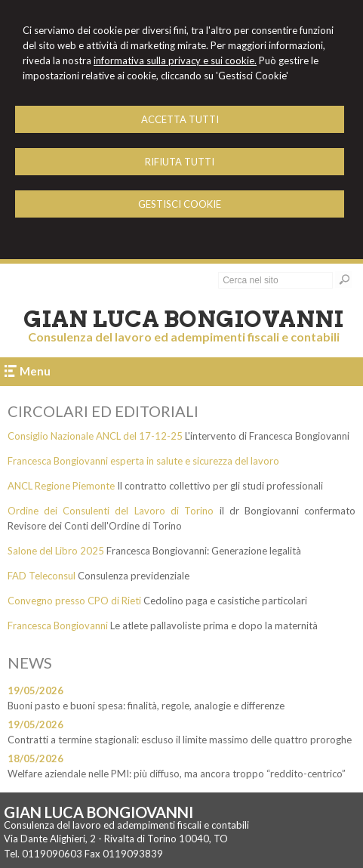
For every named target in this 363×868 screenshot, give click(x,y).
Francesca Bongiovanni (58, 626)
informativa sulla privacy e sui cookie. (175, 60)
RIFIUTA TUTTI (180, 162)
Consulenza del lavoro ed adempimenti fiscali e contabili (184, 337)
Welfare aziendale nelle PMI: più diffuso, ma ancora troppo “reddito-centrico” (177, 774)
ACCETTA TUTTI (180, 119)
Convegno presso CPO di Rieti (74, 601)
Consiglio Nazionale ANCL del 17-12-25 (95, 436)
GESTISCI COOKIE (180, 204)
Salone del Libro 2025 (56, 551)
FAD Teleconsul (42, 576)
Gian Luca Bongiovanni (183, 319)
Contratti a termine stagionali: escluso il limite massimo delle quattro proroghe (180, 740)
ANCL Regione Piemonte (61, 486)
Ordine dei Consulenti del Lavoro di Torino (111, 511)
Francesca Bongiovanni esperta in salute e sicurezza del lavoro (143, 461)
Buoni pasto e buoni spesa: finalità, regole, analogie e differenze (146, 706)
